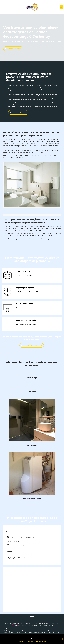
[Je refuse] (61, 639)
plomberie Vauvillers (37, 631)
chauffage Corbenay (12, 629)
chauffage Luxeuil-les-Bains (42, 629)
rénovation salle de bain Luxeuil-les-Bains (46, 633)
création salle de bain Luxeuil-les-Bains (20, 633)
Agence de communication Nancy (32, 625)
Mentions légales (48, 625)
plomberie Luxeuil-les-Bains (20, 631)
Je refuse (30, 641)
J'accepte (22, 641)
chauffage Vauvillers (26, 629)
